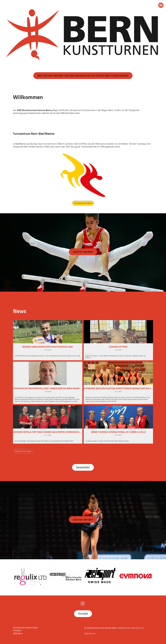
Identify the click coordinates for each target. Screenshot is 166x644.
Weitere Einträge (23, 451)
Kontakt (83, 614)
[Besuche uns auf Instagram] (83, 603)
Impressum (90, 633)
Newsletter (83, 467)
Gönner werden (83, 252)
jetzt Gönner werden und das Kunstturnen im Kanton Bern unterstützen (83, 75)
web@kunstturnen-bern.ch (131, 628)
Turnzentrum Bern (83, 203)
